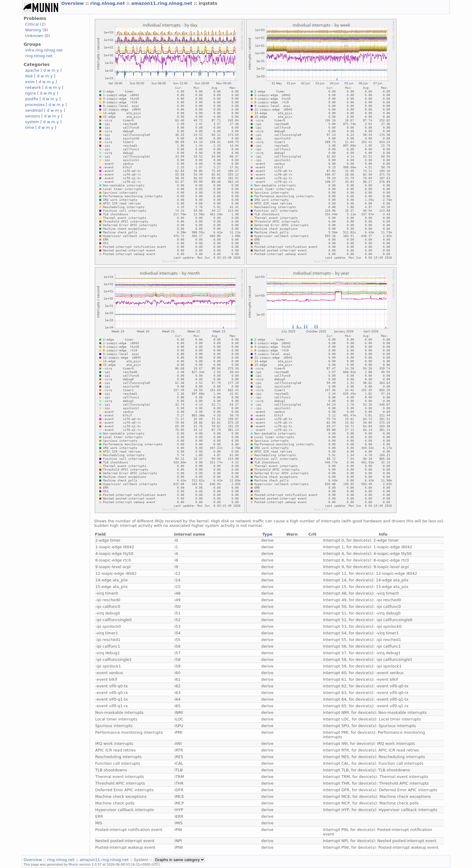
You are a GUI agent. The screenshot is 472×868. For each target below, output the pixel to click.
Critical (32, 24)
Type (267, 534)
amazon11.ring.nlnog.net (162, 3)
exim (30, 82)
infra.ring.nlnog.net (44, 50)
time (29, 128)
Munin (73, 864)
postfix (32, 99)
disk (29, 76)
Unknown (34, 36)
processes (35, 105)
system (32, 122)
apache (32, 70)
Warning (33, 30)
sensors (33, 116)
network (33, 87)
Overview (73, 3)
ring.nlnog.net (108, 3)
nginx (30, 93)
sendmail (34, 110)
